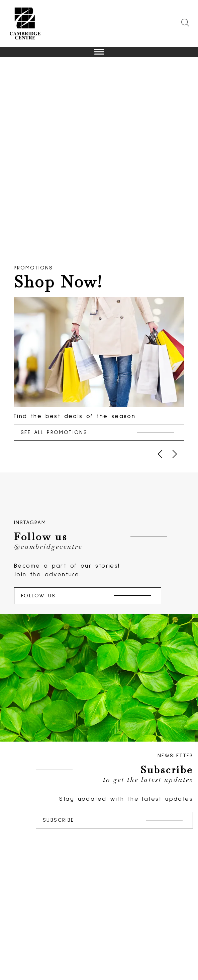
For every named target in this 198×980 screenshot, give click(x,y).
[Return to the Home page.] (25, 23)
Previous (7, 158)
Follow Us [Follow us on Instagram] (86, 596)
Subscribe (113, 820)
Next (191, 158)
